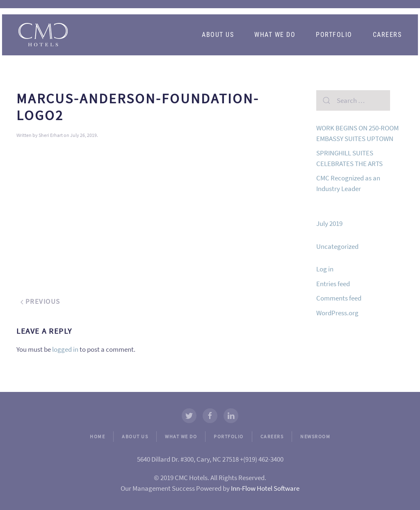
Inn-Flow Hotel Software (265, 488)
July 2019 (329, 223)
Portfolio (334, 35)
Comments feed (339, 298)
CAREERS (272, 436)
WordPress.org (337, 313)
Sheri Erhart (51, 135)
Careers (387, 35)
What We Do (275, 35)
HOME (97, 436)
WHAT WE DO (181, 436)
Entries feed (333, 284)
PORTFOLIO (229, 436)
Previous (40, 301)
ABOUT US (135, 436)
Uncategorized (337, 246)
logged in (65, 349)
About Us (218, 35)
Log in (325, 269)
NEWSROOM (315, 436)
